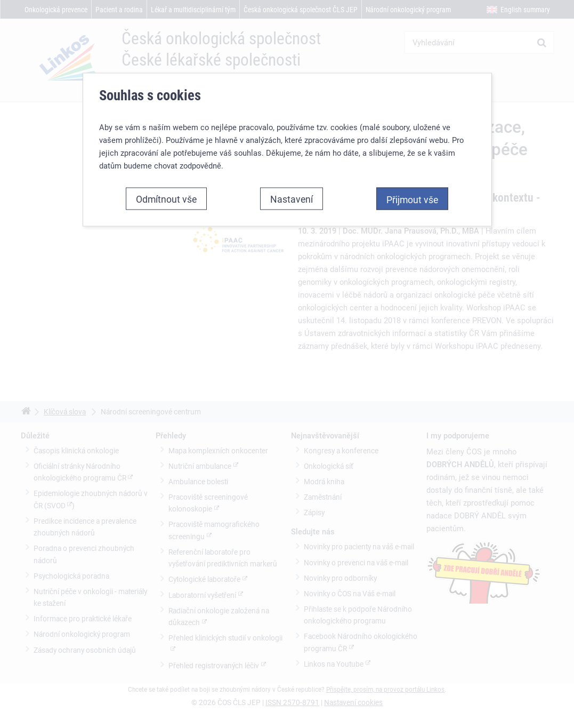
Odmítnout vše (166, 198)
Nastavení (292, 198)
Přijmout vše (412, 199)
